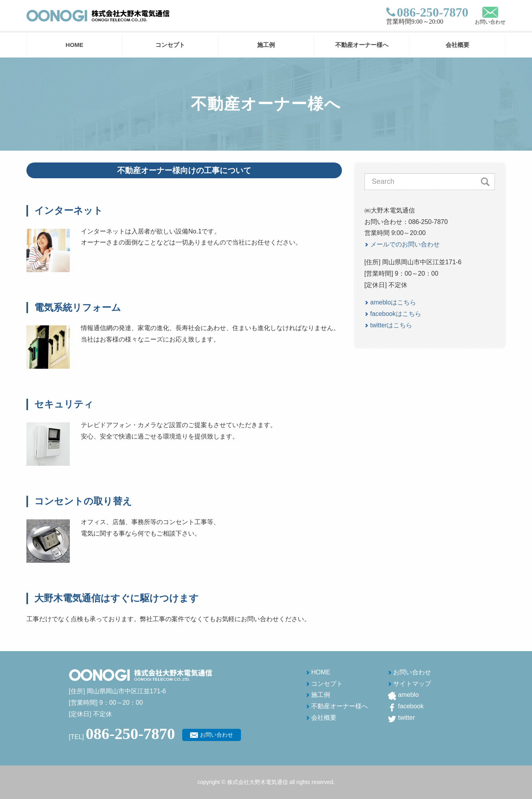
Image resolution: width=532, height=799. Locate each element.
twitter (406, 718)
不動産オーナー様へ (362, 45)
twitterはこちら (391, 325)
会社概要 (457, 45)
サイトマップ (412, 684)
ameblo (408, 695)
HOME (74, 45)
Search (485, 182)
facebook (411, 706)
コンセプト (170, 45)
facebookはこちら (396, 314)
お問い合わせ (490, 22)
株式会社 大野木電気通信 (98, 16)
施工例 (266, 45)
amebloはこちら (393, 302)
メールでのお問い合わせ (405, 244)
